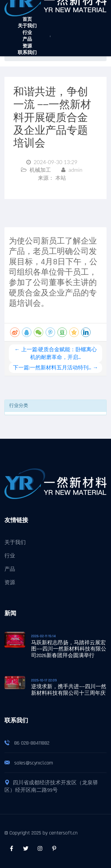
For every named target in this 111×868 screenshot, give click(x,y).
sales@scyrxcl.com (34, 763)
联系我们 (27, 53)
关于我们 (27, 26)
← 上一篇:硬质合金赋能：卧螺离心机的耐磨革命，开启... (56, 353)
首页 (27, 19)
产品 (27, 39)
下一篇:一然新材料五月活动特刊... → (55, 368)
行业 (27, 33)
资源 (27, 46)
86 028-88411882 (32, 743)
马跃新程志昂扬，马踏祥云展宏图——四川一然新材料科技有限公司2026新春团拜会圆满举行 (69, 649)
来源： (52, 178)
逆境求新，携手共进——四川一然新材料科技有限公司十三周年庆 (69, 690)
